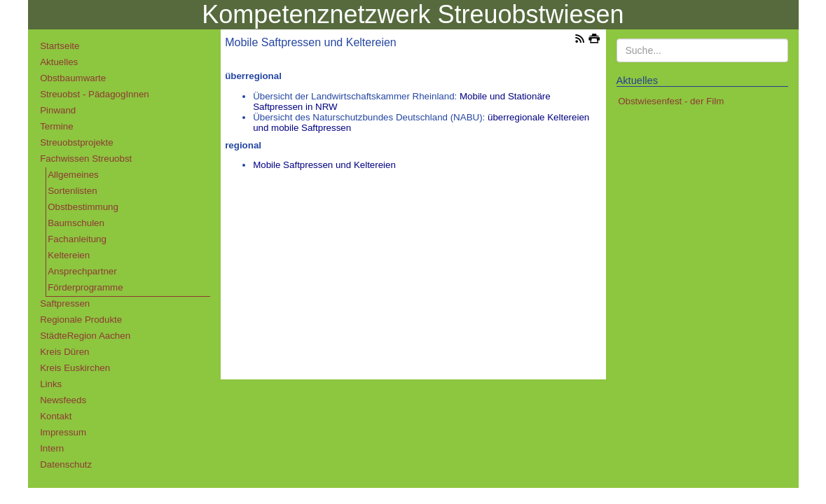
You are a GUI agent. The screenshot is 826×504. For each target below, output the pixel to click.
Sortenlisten (72, 191)
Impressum (63, 432)
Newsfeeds (63, 400)
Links (51, 384)
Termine (56, 126)
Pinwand (58, 110)
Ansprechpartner (82, 271)
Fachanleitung (77, 239)
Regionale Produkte (81, 320)
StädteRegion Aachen (85, 336)
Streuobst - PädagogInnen (95, 94)
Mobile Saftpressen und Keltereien (324, 165)
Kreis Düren (64, 352)
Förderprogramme (85, 287)
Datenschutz (66, 464)
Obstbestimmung (83, 207)
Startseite (60, 46)
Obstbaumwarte (73, 78)
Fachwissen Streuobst (86, 159)
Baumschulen (76, 223)
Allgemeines (73, 175)
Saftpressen (65, 303)
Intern (52, 448)
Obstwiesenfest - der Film (671, 101)
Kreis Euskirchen (75, 368)
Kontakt (56, 416)
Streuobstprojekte (76, 142)
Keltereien (69, 255)
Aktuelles (59, 62)
